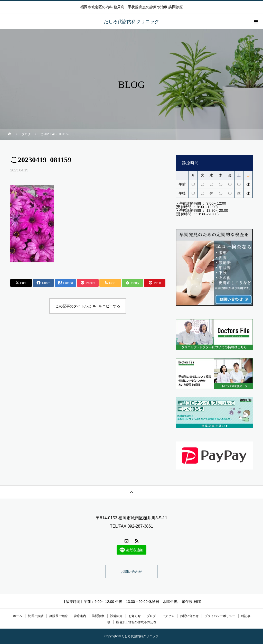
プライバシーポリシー (220, 616)
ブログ (151, 616)
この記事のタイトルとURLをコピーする (88, 306)
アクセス (168, 616)
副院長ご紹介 (59, 616)
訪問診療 (98, 616)
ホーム (17, 616)
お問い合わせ (131, 572)
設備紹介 (116, 616)
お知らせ (135, 616)
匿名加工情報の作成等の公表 (136, 622)
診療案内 (80, 616)
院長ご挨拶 (36, 616)
